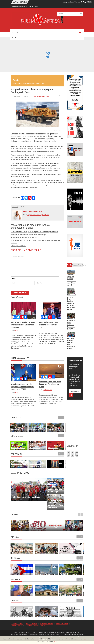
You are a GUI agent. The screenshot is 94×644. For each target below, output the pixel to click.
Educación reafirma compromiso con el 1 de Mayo (55, 488)
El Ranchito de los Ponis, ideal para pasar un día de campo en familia (35, 232)
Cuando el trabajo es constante (56, 427)
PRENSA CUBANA (40, 626)
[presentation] (27, 291)
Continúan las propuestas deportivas (16, 427)
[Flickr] (77, 455)
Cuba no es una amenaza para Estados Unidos (75, 612)
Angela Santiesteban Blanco (41, 96)
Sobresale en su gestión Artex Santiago (25, 238)
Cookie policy (86, 639)
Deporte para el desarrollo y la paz (30, 427)
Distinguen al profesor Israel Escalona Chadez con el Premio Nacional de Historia (72, 302)
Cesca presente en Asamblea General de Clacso (37, 549)
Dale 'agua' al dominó (18, 246)
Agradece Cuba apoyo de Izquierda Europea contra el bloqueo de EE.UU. (22, 387)
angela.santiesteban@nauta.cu (38, 215)
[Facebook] (15, 32)
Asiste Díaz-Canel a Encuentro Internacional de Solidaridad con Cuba (24, 325)
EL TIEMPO (28, 626)
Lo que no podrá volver (19, 594)
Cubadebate (48, 390)
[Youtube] (15, 37)
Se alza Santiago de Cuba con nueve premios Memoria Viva (44, 443)
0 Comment (15, 207)
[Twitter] (18, 32)
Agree (55, 641)
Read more (16, 499)
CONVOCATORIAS (17, 626)
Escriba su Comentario (35, 265)
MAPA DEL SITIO (32, 624)
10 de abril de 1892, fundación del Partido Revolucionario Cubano (75, 591)
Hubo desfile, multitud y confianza (26, 497)
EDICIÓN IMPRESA (62, 624)
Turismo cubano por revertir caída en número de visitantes (74, 570)
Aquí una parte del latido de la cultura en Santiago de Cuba (16, 443)
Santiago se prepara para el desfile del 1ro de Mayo (29, 235)
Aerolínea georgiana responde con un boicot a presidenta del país (72, 280)
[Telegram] (73, 455)
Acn (16, 330)
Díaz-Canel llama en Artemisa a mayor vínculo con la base (71, 343)
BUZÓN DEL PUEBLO (47, 624)
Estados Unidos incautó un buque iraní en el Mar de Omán (50, 384)
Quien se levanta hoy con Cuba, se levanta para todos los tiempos (56, 612)
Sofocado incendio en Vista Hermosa (25, 6)
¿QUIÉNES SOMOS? (17, 624)
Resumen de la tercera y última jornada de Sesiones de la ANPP (71, 324)
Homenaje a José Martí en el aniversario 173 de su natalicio (55, 504)
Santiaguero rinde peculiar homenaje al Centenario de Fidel (30, 461)
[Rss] (12, 32)
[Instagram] (12, 37)
